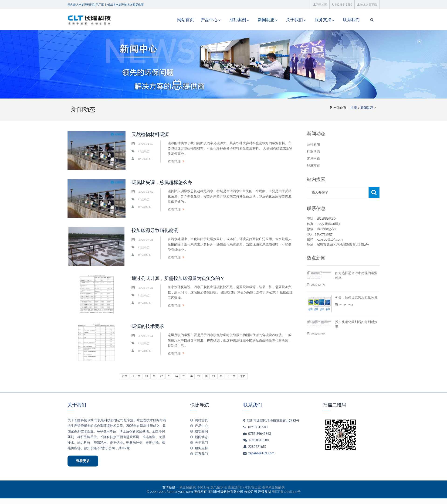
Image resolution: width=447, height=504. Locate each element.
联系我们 (351, 20)
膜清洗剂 (234, 487)
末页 (243, 376)
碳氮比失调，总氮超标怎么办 (162, 182)
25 (184, 376)
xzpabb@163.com (261, 453)
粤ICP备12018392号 (286, 492)
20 (146, 376)
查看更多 (83, 461)
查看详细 (174, 161)
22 (161, 376)
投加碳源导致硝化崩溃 (155, 230)
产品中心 (209, 20)
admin (147, 159)
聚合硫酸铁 (188, 487)
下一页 (231, 376)
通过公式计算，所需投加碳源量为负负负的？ (178, 278)
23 (169, 376)
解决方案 (313, 165)
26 (191, 376)
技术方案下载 (367, 5)
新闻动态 (266, 20)
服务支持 (323, 20)
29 (213, 376)
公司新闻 (313, 144)
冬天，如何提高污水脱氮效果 (356, 309)
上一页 (136, 376)
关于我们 (295, 20)
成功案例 (238, 20)
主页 (354, 108)
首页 (125, 376)
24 (176, 376)
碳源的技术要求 (148, 326)
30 (221, 376)
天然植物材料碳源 (150, 134)
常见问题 (313, 158)
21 (154, 376)
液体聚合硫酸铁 (273, 487)
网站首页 (186, 20)
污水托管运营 (251, 487)
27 (199, 376)
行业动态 (144, 151)
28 (206, 376)
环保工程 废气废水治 (212, 487)
